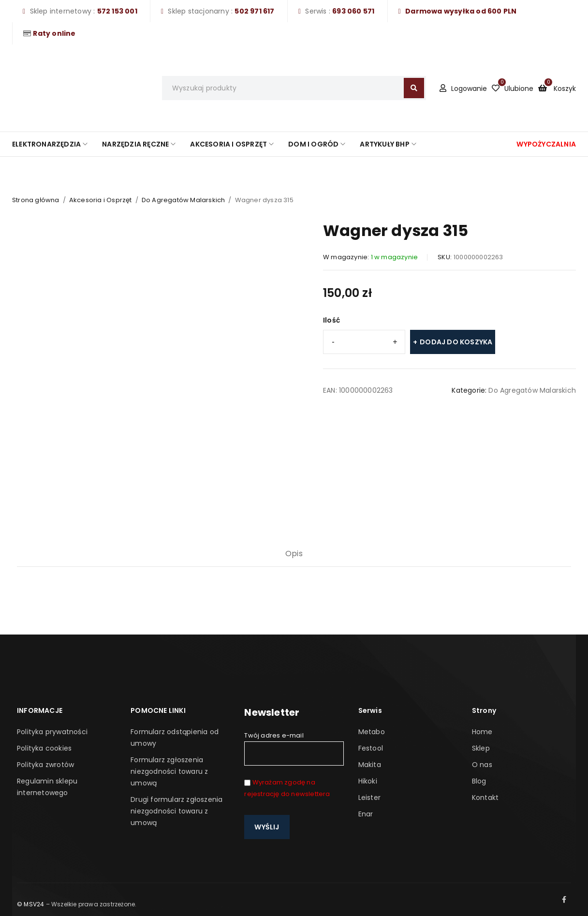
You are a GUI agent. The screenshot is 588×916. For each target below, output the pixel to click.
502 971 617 (254, 11)
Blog (479, 781)
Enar (366, 814)
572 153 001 (117, 11)
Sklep (481, 748)
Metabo (372, 732)
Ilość (331, 320)
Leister (369, 798)
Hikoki (368, 781)
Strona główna (36, 200)
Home (482, 732)
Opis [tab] (294, 554)
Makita (370, 765)
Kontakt (485, 798)
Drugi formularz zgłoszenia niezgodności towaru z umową (176, 811)
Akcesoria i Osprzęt (101, 200)
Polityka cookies (44, 748)
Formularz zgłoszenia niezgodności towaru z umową (169, 771)
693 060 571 (353, 11)
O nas (482, 765)
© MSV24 (30, 904)
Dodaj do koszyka (456, 342)
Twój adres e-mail (294, 748)
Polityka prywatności (52, 732)
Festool (371, 748)
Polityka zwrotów (45, 765)
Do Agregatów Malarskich (184, 200)
